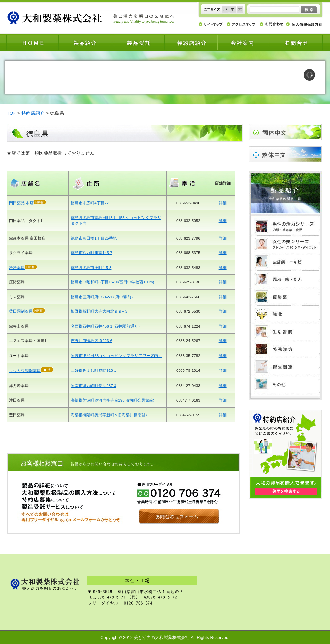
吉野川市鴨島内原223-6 (91, 341)
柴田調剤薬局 (21, 311)
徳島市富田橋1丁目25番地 (94, 238)
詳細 (223, 203)
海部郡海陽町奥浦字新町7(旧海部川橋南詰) (109, 415)
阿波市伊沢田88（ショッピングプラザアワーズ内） (116, 355)
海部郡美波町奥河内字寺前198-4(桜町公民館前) (113, 400)
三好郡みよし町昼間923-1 (93, 370)
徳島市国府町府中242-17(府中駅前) (102, 297)
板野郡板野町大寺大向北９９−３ (99, 311)
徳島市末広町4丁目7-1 (90, 203)
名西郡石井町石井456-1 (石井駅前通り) (105, 326)
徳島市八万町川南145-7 (91, 253)
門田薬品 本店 (21, 203)
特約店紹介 (33, 113)
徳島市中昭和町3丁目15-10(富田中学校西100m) (112, 282)
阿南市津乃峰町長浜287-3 (93, 386)
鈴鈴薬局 (23, 267)
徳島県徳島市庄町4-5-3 (91, 267)
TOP (11, 113)
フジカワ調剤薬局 (25, 371)
